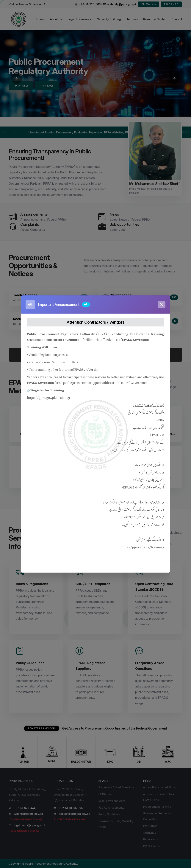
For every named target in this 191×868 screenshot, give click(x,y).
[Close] (162, 305)
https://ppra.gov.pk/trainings (49, 397)
